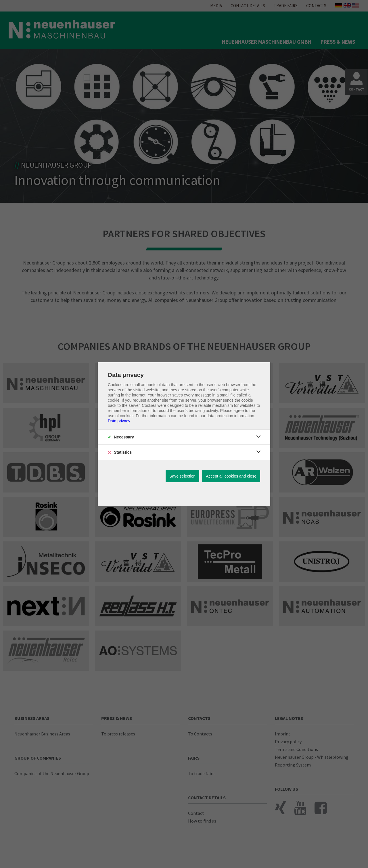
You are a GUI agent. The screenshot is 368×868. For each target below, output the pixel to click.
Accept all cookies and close (231, 476)
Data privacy (119, 421)
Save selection (182, 476)
